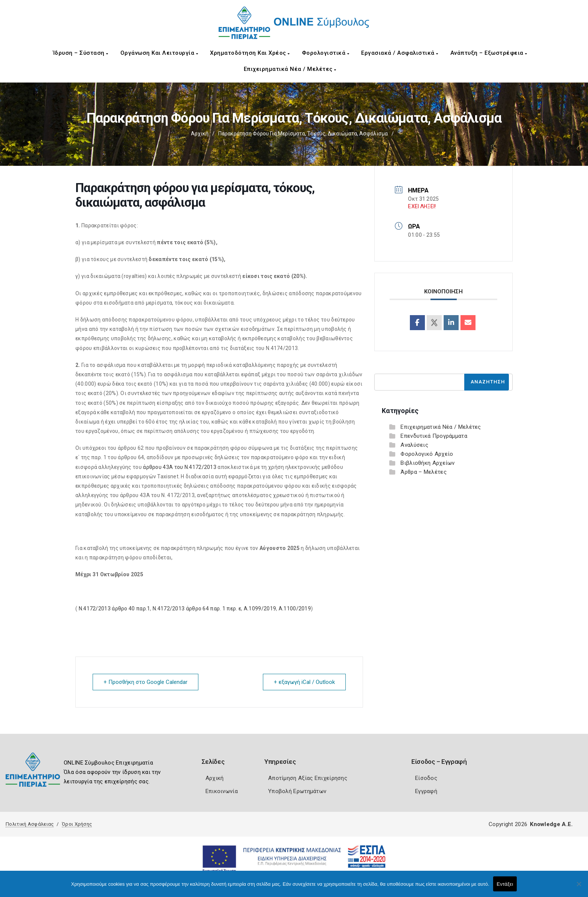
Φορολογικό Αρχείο (427, 454)
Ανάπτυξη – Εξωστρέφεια (489, 53)
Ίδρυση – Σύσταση (81, 53)
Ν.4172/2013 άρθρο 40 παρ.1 (115, 609)
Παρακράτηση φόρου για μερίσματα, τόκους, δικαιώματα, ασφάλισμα (303, 134)
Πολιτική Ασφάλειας (30, 824)
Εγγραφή (426, 791)
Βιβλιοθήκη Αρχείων (427, 463)
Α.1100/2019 (295, 609)
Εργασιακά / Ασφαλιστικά (400, 53)
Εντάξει (505, 884)
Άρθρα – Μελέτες (424, 472)
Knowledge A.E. (551, 824)
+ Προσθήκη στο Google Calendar (145, 682)
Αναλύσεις (414, 445)
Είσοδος (426, 778)
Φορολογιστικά (326, 53)
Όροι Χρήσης (77, 824)
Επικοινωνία (222, 791)
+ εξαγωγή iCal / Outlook (304, 682)
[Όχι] (579, 888)
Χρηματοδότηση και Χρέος (250, 53)
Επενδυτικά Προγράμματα (434, 436)
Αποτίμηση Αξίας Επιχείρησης (308, 778)
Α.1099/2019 (260, 609)
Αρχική (200, 134)
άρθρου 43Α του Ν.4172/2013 (180, 467)
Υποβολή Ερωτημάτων (297, 791)
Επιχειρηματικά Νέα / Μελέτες (290, 69)
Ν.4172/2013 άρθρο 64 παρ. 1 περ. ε (197, 609)
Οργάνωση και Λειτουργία (159, 53)
